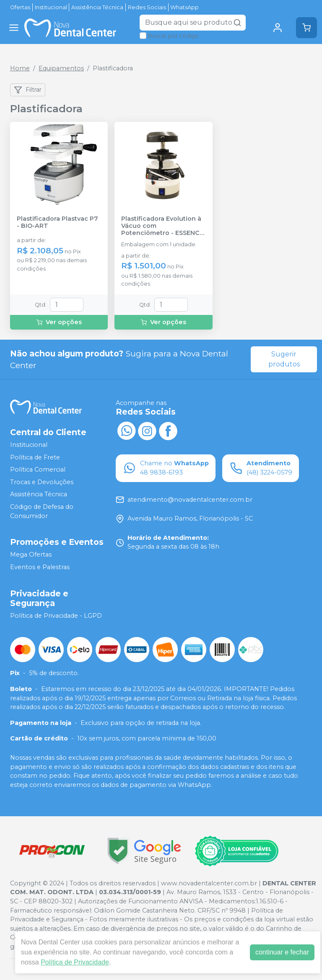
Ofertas (20, 7)
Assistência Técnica (97, 7)
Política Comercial (38, 469)
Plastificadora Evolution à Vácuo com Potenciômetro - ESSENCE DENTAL (162, 226)
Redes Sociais (147, 7)
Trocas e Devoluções (42, 482)
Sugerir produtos (284, 359)
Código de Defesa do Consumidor (42, 511)
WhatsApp (184, 7)
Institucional (51, 7)
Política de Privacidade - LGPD (56, 616)
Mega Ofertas (31, 555)
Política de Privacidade (75, 962)
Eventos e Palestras (40, 567)
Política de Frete (35, 457)
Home (20, 68)
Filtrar (28, 90)
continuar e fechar (282, 952)
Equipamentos (61, 68)
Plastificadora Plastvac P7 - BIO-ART (57, 222)
